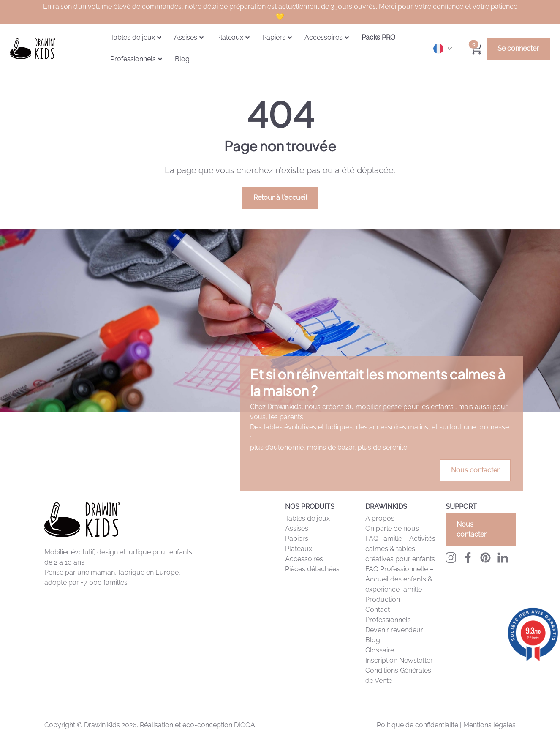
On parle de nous (392, 528)
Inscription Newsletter (399, 660)
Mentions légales (489, 725)
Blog (373, 640)
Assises (297, 528)
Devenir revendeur (394, 630)
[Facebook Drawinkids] (468, 558)
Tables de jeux (307, 518)
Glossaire (380, 650)
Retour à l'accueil (280, 198)
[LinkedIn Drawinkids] (503, 558)
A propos (380, 518)
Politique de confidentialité (418, 725)
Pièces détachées (312, 569)
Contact (378, 610)
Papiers (297, 539)
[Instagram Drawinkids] (451, 558)
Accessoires (304, 559)
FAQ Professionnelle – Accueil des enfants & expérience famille (399, 579)
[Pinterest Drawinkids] (485, 558)
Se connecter (518, 48)
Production (383, 599)
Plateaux (299, 549)
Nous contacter (475, 470)
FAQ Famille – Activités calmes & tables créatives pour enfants (400, 549)
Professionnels (388, 620)
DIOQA (245, 725)
